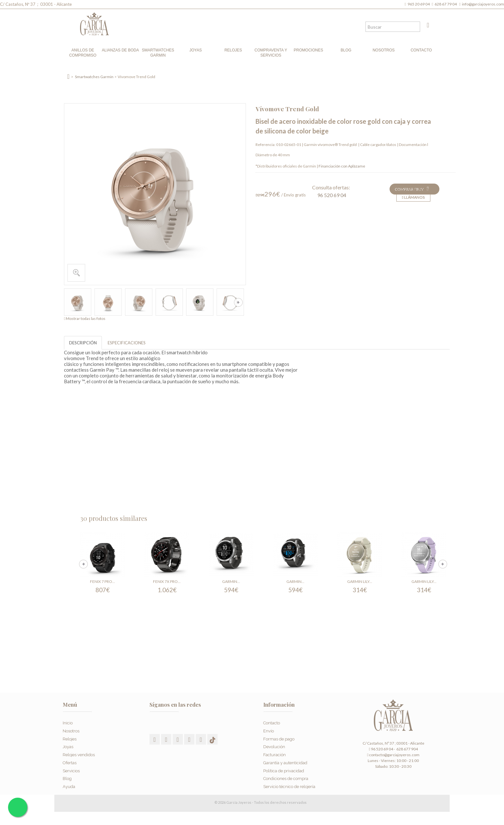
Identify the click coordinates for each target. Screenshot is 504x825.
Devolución (274, 745)
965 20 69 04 (419, 4)
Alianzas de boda (120, 50)
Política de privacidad (284, 769)
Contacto (421, 50)
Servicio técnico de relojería (289, 785)
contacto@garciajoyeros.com (394, 755)
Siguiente (238, 302)
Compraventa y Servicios (271, 53)
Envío (269, 729)
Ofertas (70, 761)
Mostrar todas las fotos (86, 318)
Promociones (308, 50)
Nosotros (384, 50)
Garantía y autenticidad (285, 761)
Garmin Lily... (360, 581)
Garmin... (231, 581)
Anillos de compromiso (83, 53)
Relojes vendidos (79, 753)
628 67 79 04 (446, 4)
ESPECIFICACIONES (127, 343)
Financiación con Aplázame (342, 166)
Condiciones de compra (286, 777)
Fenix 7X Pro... (167, 581)
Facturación (274, 753)
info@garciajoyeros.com (483, 4)
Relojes (233, 50)
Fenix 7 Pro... (103, 581)
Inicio (68, 721)
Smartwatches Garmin (158, 53)
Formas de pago (279, 737)
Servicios (71, 769)
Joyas (195, 50)
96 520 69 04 (332, 195)
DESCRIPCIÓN (83, 343)
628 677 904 (407, 749)
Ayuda (69, 785)
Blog (346, 50)
